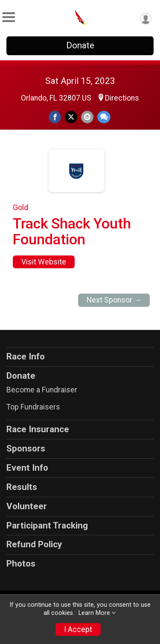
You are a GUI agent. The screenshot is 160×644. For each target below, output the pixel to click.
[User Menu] (146, 19)
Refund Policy (34, 544)
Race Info (26, 356)
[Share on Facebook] (55, 117)
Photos (21, 564)
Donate (80, 45)
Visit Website (44, 262)
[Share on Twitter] (71, 117)
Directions (122, 98)
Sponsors (26, 448)
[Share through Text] (104, 117)
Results (22, 487)
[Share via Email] (87, 117)
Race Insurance (38, 429)
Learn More (94, 613)
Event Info (27, 468)
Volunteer (27, 506)
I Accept (78, 629)
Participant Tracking (47, 525)
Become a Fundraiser (42, 390)
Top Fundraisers (33, 407)
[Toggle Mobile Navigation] (9, 17)
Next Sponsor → (114, 300)
